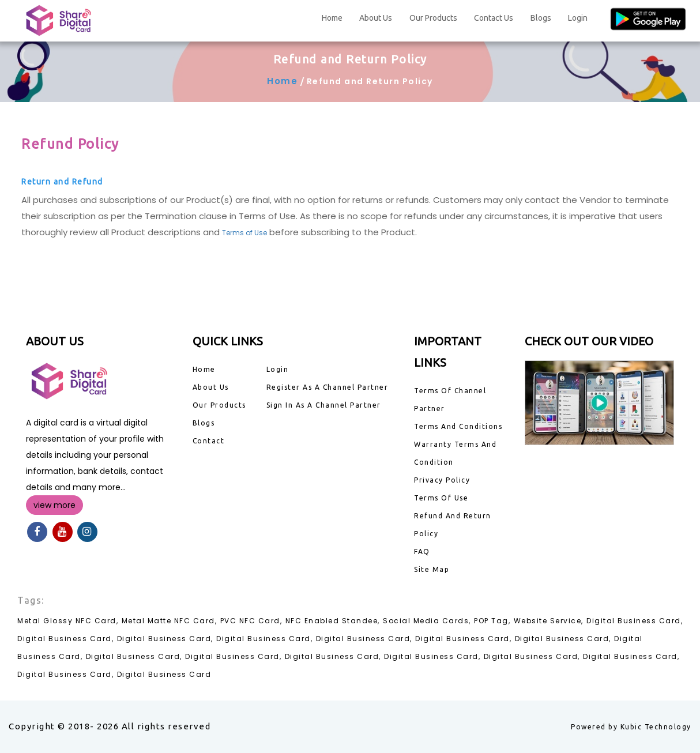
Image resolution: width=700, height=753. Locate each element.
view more (54, 505)
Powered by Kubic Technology (631, 727)
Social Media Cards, (427, 621)
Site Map (432, 569)
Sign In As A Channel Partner (324, 405)
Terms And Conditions (458, 426)
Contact (209, 441)
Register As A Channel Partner (328, 387)
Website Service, (549, 621)
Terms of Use (244, 233)
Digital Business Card (164, 674)
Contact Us (494, 18)
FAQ (422, 551)
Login (578, 18)
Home (332, 18)
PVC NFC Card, (251, 621)
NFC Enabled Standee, (333, 621)
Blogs (541, 18)
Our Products (433, 18)
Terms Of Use (441, 498)
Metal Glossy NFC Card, (68, 621)
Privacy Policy (442, 480)
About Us (376, 18)
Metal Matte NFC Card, (170, 621)
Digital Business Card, (635, 621)
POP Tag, (492, 621)
